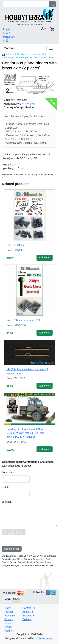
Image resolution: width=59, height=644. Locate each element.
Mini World (39, 54)
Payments (10, 616)
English (7, 29)
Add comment (12, 549)
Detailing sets (24, 54)
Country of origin (14, 107)
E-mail (5, 487)
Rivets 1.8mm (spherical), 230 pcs (25, 320)
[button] (39, 29)
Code (7, 100)
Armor (11, 54)
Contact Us (29, 608)
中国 (6, 41)
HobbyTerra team (44, 638)
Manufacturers (12, 104)
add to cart (45, 258)
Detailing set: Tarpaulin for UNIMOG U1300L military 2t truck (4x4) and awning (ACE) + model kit (27, 433)
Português (9, 37)
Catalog (9, 48)
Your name (8, 472)
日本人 (7, 33)
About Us (28, 612)
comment (7, 502)
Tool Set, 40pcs (15, 245)
